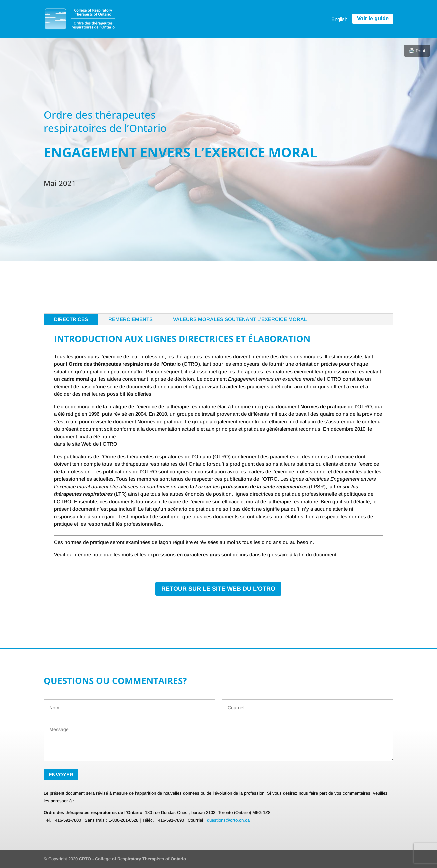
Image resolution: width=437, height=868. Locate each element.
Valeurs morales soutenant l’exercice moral (240, 319)
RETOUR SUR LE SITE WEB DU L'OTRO (218, 589)
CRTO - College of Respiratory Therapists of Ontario (132, 859)
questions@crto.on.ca (228, 820)
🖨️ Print (417, 51)
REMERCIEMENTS (130, 319)
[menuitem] (339, 19)
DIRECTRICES (71, 319)
